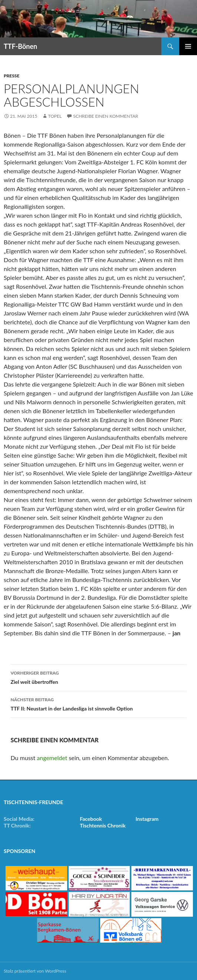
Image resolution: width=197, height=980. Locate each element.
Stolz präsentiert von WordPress (35, 971)
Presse (12, 76)
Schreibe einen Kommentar (106, 116)
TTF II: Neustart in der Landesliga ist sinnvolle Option (99, 703)
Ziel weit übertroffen (99, 677)
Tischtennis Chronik (103, 825)
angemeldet (52, 758)
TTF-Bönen (20, 46)
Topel (55, 116)
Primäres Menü (188, 46)
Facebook (91, 819)
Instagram (147, 819)
